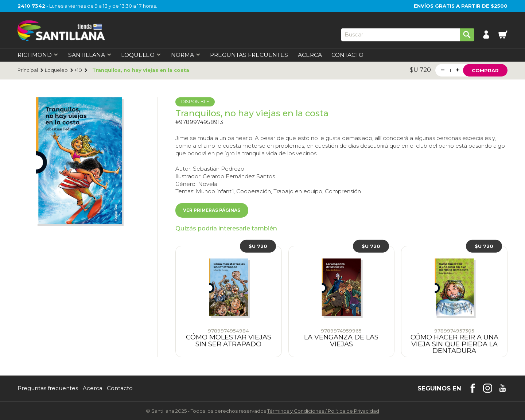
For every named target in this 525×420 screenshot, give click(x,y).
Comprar (485, 70)
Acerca (310, 55)
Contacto (347, 55)
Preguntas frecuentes (48, 388)
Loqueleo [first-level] (141, 55)
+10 (78, 70)
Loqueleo (56, 70)
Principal (28, 70)
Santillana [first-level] (90, 55)
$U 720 (258, 246)
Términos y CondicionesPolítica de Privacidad (323, 411)
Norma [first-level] (186, 55)
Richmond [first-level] (38, 55)
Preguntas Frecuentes (249, 55)
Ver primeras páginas (212, 210)
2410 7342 (31, 6)
